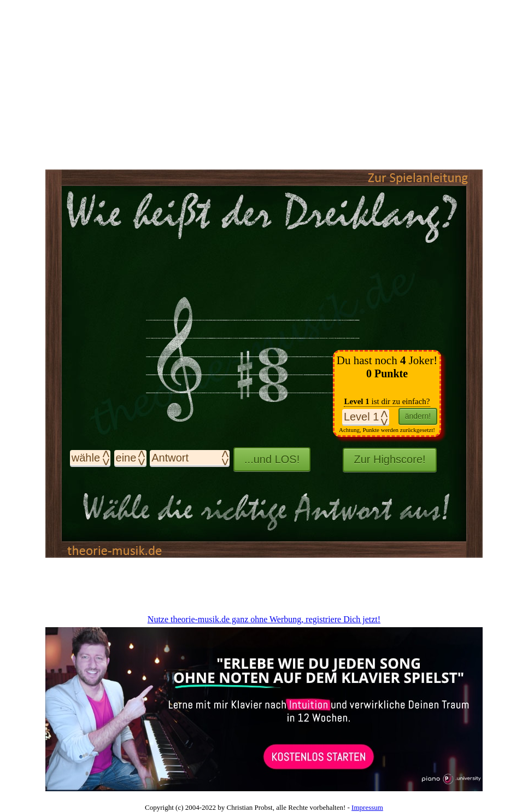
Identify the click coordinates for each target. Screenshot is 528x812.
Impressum (367, 807)
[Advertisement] (264, 585)
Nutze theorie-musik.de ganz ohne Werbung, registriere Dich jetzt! (264, 619)
